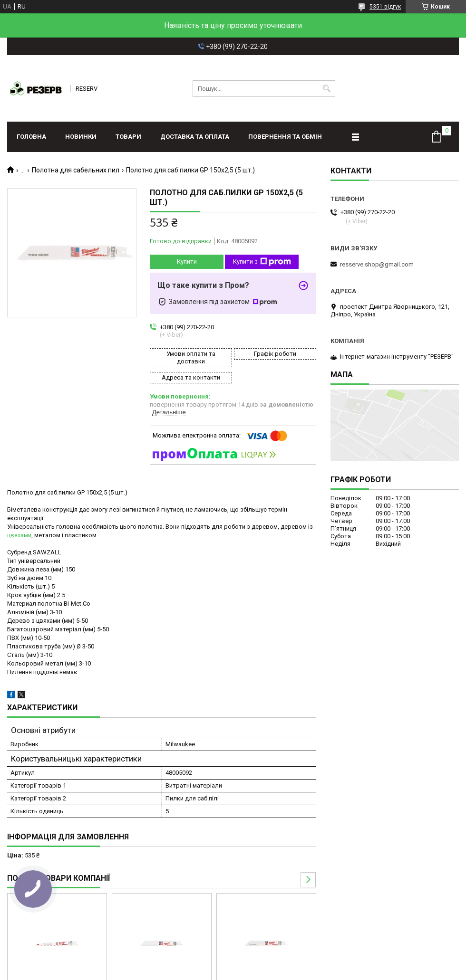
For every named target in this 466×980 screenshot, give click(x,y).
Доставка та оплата (195, 137)
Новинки (81, 137)
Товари (128, 137)
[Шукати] (327, 89)
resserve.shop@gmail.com (377, 264)
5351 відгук (385, 7)
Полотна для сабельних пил (76, 170)
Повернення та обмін (285, 137)
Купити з (262, 262)
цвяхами (19, 535)
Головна (31, 137)
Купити (187, 262)
